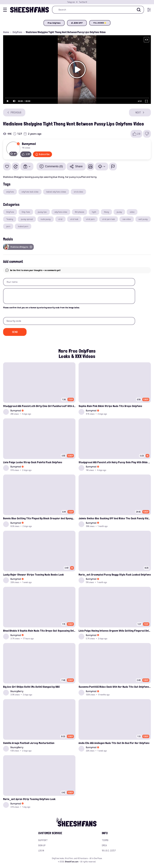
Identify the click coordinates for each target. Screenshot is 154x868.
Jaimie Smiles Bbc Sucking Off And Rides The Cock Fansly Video (115, 518)
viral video (78, 192)
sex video (127, 219)
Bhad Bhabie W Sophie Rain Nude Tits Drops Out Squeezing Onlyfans (39, 631)
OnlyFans (17, 32)
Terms (105, 840)
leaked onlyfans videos (56, 192)
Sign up (42, 845)
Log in (41, 851)
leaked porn (23, 226)
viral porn (90, 219)
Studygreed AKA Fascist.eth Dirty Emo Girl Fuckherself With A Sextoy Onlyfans (39, 406)
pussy (119, 212)
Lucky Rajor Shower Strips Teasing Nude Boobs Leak (33, 575)
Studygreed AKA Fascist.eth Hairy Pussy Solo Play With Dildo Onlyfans (115, 462)
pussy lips (42, 212)
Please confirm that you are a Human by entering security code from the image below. (41, 308)
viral (60, 219)
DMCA (104, 845)
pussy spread (27, 219)
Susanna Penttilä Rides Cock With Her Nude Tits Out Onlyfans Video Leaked (115, 687)
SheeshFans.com (72, 862)
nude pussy (46, 219)
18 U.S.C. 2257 (109, 851)
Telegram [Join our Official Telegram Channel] (71, 2)
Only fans (26, 212)
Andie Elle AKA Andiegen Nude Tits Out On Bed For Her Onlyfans (114, 743)
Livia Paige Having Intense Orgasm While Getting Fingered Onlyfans (115, 631)
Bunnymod (29, 144)
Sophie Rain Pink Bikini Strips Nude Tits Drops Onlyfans (110, 406)
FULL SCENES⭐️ (100, 23)
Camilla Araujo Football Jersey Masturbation (29, 743)
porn (8, 226)
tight (94, 212)
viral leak (74, 219)
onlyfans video (61, 212)
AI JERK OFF (77, 23)
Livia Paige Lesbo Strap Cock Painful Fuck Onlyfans (33, 462)
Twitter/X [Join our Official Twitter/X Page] (83, 2)
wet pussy (143, 219)
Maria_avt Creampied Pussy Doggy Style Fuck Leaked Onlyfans (115, 575)
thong (106, 212)
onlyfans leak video (30, 192)
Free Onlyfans (54, 23)
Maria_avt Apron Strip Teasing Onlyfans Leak (29, 799)
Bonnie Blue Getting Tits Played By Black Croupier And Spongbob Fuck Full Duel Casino (39, 518)
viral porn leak (109, 219)
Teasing (10, 219)
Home (6, 32)
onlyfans (10, 192)
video (132, 212)
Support (43, 840)
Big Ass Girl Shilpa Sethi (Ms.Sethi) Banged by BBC (31, 687)
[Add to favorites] (7, 167)
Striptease (80, 212)
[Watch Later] (16, 167)
